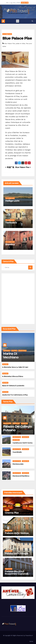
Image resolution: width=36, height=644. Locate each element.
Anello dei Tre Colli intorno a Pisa (15, 395)
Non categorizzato (7, 34)
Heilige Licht (12, 201)
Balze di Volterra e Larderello (13, 386)
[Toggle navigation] (18, 21)
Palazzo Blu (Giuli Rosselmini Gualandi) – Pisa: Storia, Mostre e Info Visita (17, 575)
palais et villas (20, 43)
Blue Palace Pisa (23, 167)
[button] (32, 21)
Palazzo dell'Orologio (17, 553)
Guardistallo (17, 452)
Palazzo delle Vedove (17, 533)
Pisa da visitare (22, 351)
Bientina (10, 244)
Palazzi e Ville (16, 423)
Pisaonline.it (29, 635)
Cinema (7, 510)
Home (31, 641)
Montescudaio (18, 464)
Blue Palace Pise (17, 38)
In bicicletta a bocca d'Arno (13, 376)
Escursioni (14, 351)
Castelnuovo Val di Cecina (22, 443)
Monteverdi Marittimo (21, 476)
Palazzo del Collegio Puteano (17, 428)
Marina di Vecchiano (11, 355)
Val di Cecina (16, 440)
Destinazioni (7, 351)
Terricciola (11, 223)
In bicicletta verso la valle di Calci (15, 367)
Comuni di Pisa (7, 423)
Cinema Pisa (12, 513)
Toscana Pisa (24, 423)
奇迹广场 (10, 167)
